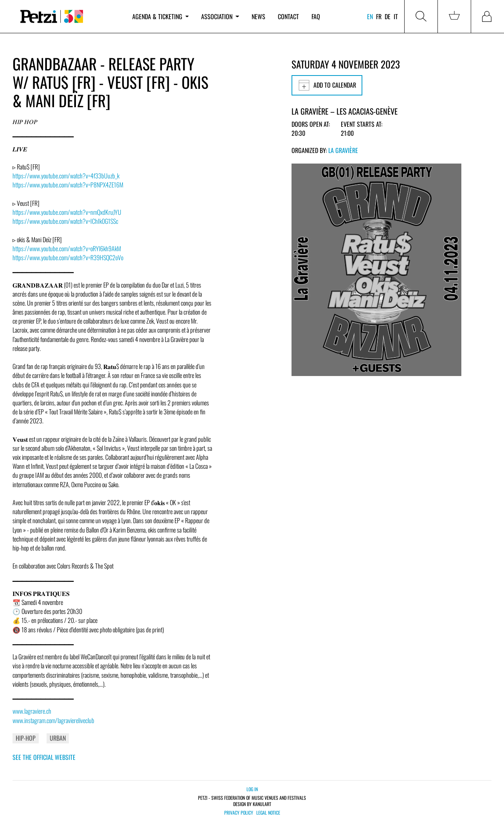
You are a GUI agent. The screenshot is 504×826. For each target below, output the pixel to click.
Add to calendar (327, 85)
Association (220, 16)
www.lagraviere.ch (32, 711)
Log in (252, 789)
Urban (58, 738)
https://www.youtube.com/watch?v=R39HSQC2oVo (68, 257)
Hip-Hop (26, 738)
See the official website (44, 757)
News (258, 16)
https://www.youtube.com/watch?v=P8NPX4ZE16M (68, 185)
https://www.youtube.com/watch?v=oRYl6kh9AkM (67, 248)
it (396, 16)
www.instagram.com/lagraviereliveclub (53, 720)
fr (379, 16)
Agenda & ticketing (160, 16)
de (388, 16)
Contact (288, 16)
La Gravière (343, 150)
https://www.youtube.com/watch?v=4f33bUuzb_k (66, 176)
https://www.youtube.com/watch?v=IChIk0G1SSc (65, 221)
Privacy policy (239, 813)
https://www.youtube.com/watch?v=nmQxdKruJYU (67, 212)
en (370, 16)
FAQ (316, 16)
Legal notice (268, 813)
